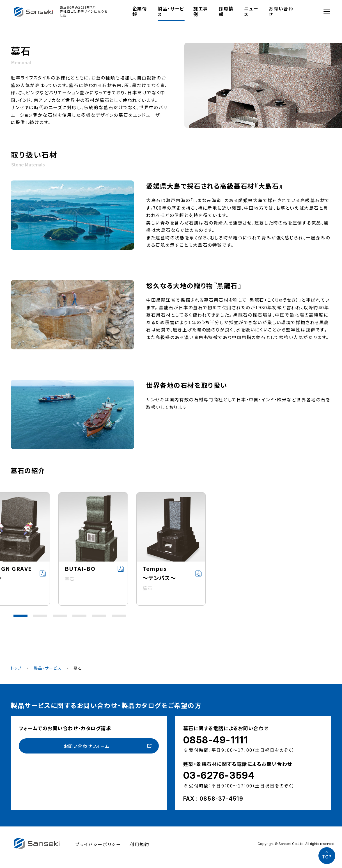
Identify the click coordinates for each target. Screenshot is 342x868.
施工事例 (201, 11)
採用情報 (226, 11)
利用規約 (139, 844)
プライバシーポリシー (98, 844)
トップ (16, 668)
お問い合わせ (281, 11)
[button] (20, 616)
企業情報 (140, 11)
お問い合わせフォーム (87, 746)
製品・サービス (171, 11)
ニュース (251, 11)
